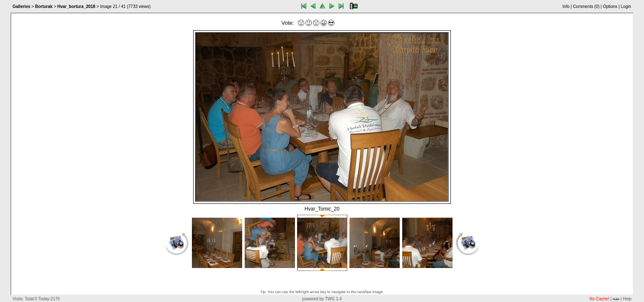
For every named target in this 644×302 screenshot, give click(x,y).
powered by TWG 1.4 (322, 299)
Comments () (586, 7)
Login (626, 7)
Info (566, 7)
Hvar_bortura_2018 (76, 7)
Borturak (44, 7)
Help (627, 299)
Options (610, 7)
